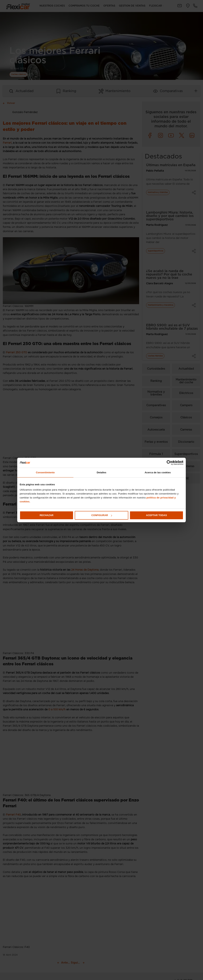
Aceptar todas (157, 515)
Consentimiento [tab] (45, 472)
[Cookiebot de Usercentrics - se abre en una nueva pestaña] (167, 463)
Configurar (102, 515)
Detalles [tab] (101, 472)
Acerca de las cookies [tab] (158, 472)
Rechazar (47, 515)
